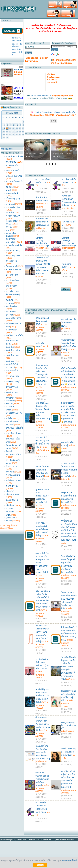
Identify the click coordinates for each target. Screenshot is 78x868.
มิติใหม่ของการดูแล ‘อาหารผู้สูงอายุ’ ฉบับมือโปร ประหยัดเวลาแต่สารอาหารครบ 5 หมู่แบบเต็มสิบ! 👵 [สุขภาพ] (69, 412)
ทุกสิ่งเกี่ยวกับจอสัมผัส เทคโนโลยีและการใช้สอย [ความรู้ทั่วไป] (42, 496)
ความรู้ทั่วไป (11, 261)
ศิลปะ (9, 224)
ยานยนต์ (10, 303)
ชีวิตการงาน (11, 466)
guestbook (11, 518)
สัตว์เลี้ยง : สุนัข (13, 350)
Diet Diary (10, 401)
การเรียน (10, 472)
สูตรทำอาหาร (12, 392)
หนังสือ (9, 418)
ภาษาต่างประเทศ (14, 269)
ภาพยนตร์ (10, 204)
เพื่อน (8, 515)
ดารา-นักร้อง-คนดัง (15, 181)
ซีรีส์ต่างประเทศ (13, 216)
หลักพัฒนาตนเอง (14, 480)
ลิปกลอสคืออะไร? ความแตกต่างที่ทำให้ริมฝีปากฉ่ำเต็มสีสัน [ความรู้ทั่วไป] (69, 633)
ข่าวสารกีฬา (12, 330)
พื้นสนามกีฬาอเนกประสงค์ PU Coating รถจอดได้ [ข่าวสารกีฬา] (43, 724)
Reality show (12, 221)
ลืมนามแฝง (16, 41)
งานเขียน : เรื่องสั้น (14, 428)
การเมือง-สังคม (13, 280)
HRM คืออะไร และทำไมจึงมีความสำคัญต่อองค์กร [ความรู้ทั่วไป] (42, 529)
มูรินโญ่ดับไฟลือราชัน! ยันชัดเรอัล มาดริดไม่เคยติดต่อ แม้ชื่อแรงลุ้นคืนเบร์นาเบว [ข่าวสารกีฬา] (43, 600)
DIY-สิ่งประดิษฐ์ (13, 381)
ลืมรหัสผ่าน (16, 38)
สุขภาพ (9, 403)
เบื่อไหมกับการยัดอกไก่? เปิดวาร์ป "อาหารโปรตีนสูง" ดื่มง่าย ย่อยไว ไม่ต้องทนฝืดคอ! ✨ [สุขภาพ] (42, 375)
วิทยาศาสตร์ (11, 266)
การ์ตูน (9, 227)
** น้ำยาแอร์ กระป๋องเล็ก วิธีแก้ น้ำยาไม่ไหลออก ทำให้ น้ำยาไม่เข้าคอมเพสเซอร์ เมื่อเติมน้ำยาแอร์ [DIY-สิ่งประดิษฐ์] (69, 530)
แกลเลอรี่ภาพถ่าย (14, 318)
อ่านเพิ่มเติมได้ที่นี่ (69, 861)
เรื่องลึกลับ (11, 505)
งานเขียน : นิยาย (14, 433)
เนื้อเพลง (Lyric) (13, 199)
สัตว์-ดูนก (10, 361)
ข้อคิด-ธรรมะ (12, 486)
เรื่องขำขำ (11, 491)
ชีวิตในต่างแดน (13, 475)
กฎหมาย (10, 300)
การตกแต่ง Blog (13, 251)
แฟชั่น (9, 410)
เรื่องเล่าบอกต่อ (13, 494)
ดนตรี (9, 190)
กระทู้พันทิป (11, 162)
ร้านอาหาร (11, 398)
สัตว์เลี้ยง (10, 347)
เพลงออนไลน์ (12, 193)
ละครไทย (10, 213)
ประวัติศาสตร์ (12, 275)
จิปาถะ (9, 520)
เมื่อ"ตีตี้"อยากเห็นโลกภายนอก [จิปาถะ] (69, 323)
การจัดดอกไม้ (12, 371)
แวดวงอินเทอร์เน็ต (14, 245)
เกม (8, 230)
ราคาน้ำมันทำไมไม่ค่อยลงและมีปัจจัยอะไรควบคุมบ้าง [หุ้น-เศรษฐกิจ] (69, 470)
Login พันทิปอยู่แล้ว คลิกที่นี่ (17, 52)
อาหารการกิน (12, 387)
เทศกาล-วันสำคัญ (14, 176)
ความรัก (10, 509)
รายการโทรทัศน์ (13, 207)
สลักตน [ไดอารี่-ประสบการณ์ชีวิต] (42, 321)
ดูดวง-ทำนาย (12, 500)
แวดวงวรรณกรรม (14, 413)
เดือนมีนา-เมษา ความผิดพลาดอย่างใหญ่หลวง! (42, 222)
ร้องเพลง (10, 187)
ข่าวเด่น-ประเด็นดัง (15, 156)
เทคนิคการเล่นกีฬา (14, 335)
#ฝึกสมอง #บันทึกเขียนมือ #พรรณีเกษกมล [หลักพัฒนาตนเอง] (42, 779)
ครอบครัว (10, 512)
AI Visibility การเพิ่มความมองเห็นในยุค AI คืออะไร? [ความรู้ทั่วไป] (42, 696)
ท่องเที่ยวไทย (12, 306)
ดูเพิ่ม (54, 121)
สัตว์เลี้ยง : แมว (13, 356)
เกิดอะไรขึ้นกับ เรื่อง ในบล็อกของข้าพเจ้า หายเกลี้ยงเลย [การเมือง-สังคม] (43, 752)
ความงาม (10, 407)
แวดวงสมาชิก (12, 165)
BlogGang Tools (13, 256)
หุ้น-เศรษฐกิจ (12, 286)
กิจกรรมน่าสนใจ (13, 170)
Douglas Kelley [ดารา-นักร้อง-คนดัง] (69, 725)
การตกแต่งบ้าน (13, 376)
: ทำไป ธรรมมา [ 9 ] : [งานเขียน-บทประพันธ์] (69, 752)
